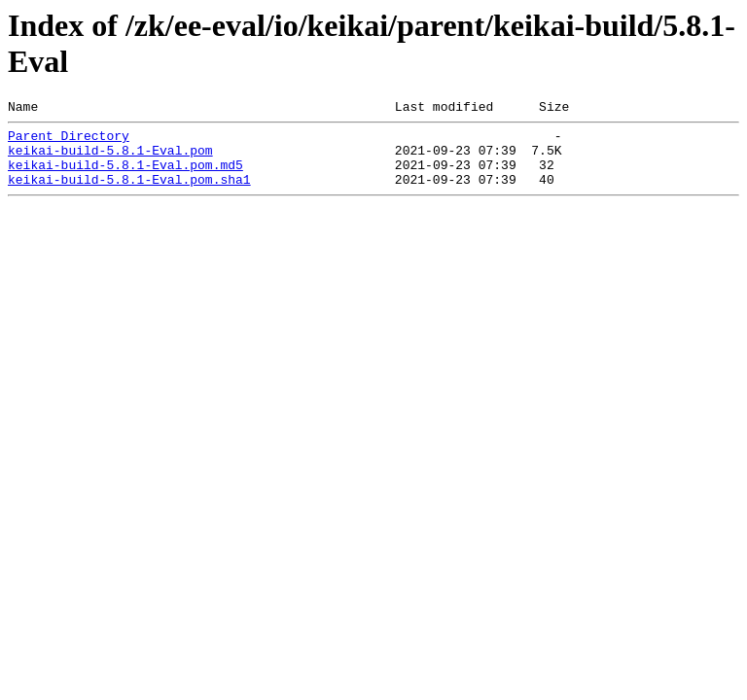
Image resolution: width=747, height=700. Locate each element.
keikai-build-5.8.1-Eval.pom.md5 (125, 176)
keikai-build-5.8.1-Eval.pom (110, 158)
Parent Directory (69, 141)
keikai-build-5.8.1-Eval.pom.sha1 (129, 193)
